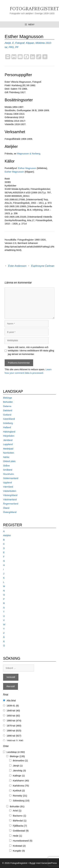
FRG (11, 47)
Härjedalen (9, 436)
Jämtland (8, 440)
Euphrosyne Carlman (43, 266)
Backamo (20, 816)
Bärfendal (20, 821)
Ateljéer (7, 535)
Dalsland (8, 410)
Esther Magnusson (14, 172)
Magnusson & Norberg (28, 153)
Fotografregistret (34, 9)
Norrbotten (9, 453)
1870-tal (14, 726)
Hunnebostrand (23, 841)
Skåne (6, 466)
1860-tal (14, 721)
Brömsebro (20, 761)
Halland (7, 427)
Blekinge (8, 398)
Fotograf (20, 43)
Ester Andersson (17, 266)
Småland (8, 470)
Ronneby (20, 796)
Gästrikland (9, 419)
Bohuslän (8, 402)
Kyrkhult (19, 791)
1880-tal (14, 731)
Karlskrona (21, 786)
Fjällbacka (20, 826)
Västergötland (10, 495)
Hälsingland (9, 432)
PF (17, 47)
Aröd (17, 811)
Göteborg (8, 423)
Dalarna (7, 406)
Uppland (7, 482)
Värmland (8, 487)
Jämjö (18, 766)
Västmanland (10, 499)
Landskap (16, 752)
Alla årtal (11, 700)
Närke (6, 457)
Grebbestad (21, 831)
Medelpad (8, 449)
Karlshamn (21, 781)
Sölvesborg (21, 801)
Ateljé (8, 43)
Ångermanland (11, 504)
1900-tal (15, 741)
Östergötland (10, 512)
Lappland (8, 444)
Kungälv (19, 851)
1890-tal (14, 736)
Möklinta (40, 43)
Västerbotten (10, 491)
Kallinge (19, 776)
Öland (6, 508)
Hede (17, 836)
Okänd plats (9, 461)
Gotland (7, 415)
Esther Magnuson (27, 168)
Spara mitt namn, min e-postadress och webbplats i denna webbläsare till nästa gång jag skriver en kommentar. (31, 351)
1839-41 (13, 706)
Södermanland (11, 478)
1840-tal (13, 711)
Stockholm (9, 474)
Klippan (30, 43)
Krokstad (19, 846)
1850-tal (13, 716)
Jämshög (19, 771)
